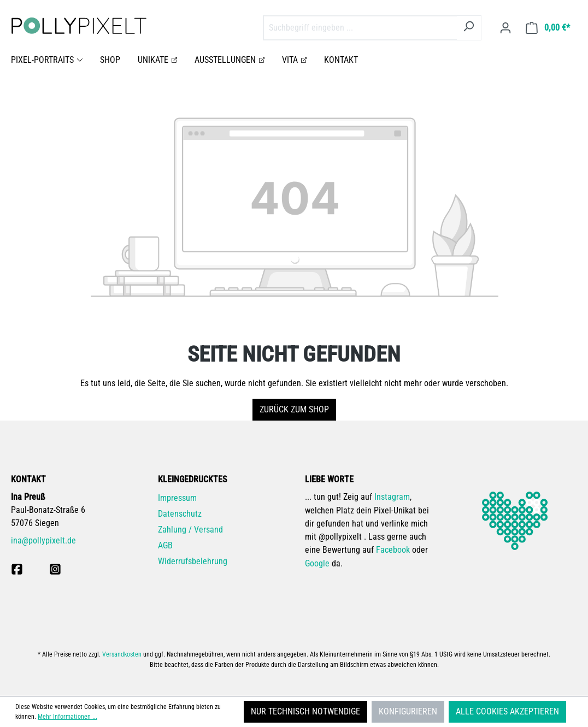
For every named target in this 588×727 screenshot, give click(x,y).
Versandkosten (122, 654)
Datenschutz (180, 514)
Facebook (393, 550)
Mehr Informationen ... (67, 717)
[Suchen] (469, 28)
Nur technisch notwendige (305, 711)
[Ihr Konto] (505, 28)
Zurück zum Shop (294, 409)
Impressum (177, 498)
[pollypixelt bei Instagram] (55, 569)
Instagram (392, 497)
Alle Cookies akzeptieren (507, 711)
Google (317, 563)
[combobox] (360, 28)
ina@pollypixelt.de (43, 540)
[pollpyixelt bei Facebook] (17, 569)
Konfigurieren (408, 711)
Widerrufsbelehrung (193, 561)
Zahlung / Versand (190, 530)
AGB (165, 545)
